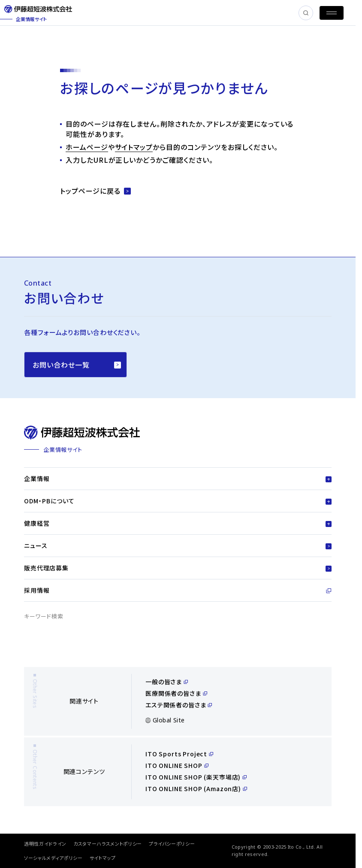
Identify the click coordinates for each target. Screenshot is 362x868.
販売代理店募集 (178, 568)
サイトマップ (134, 147)
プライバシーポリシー (172, 844)
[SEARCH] (306, 13)
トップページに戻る (95, 191)
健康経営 (178, 523)
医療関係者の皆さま (176, 693)
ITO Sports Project (179, 754)
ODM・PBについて (178, 501)
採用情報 (178, 590)
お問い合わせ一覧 (77, 365)
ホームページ (87, 147)
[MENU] (332, 13)
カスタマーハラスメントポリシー (108, 844)
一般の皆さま (167, 682)
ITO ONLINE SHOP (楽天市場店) (196, 777)
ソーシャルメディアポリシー (53, 858)
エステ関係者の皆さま (179, 705)
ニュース (178, 545)
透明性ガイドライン (45, 844)
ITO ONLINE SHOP (177, 765)
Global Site (165, 720)
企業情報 (178, 478)
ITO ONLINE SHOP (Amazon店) (196, 789)
